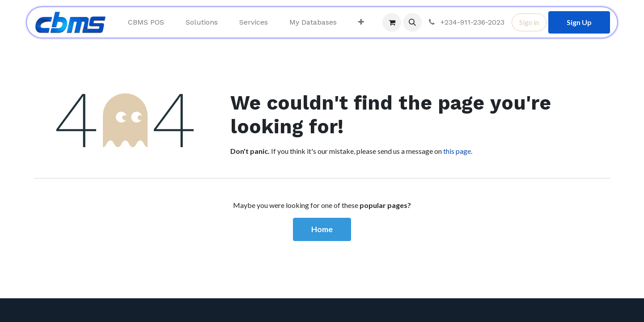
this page (457, 151)
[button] (412, 22)
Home (322, 229)
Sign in (529, 22)
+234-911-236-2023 (466, 22)
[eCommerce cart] (392, 22)
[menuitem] (146, 22)
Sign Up (579, 22)
